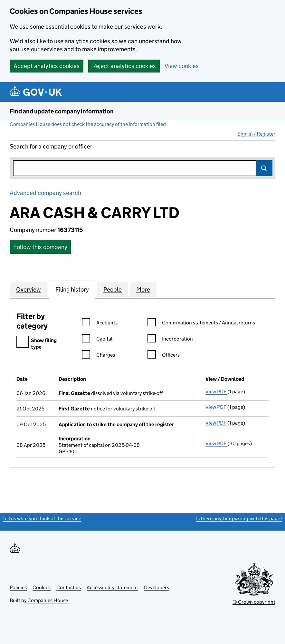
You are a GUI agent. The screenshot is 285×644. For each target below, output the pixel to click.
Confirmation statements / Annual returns (201, 324)
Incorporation (170, 340)
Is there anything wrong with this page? (239, 519)
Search (264, 168)
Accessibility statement (112, 587)
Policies (18, 587)
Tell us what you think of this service (42, 519)
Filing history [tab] (72, 289)
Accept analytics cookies (47, 66)
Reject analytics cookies (124, 66)
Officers (164, 356)
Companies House (48, 600)
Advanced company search (45, 193)
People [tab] (113, 289)
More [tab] (143, 289)
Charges (98, 356)
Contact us (69, 587)
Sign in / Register (256, 134)
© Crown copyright (254, 602)
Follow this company (40, 247)
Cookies (42, 587)
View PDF (216, 392)
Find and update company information (62, 111)
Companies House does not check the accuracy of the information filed (88, 124)
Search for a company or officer (51, 146)
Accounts (100, 324)
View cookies (182, 66)
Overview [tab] (28, 289)
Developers (157, 587)
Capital (97, 340)
